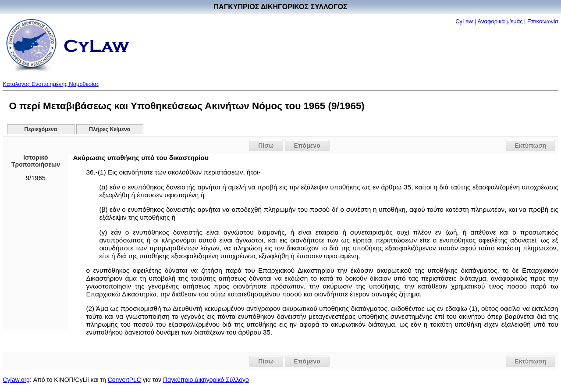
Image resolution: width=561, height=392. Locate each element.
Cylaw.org (16, 380)
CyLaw (464, 21)
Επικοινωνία (543, 21)
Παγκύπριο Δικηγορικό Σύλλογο (206, 380)
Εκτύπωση (531, 146)
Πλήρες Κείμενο (110, 129)
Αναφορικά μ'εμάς (500, 21)
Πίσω (266, 146)
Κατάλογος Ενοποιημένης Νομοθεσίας (51, 84)
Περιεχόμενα (41, 129)
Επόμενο (307, 146)
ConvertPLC (124, 380)
